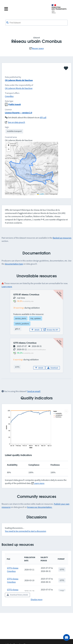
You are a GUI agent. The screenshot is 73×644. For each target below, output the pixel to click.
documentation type (14, 264)
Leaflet (40, 194)
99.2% (20, 353)
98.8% (20, 301)
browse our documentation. (40, 507)
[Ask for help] (66, 637)
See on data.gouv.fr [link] (16, 122)
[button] (9, 145)
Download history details (17, 595)
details (35, 330)
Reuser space (38, 48)
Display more (37, 599)
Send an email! (34, 391)
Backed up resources (62, 238)
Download (53, 368)
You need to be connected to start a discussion (26, 531)
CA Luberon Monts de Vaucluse (19, 80)
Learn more (7, 287)
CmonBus (9, 96)
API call (43, 117)
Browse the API (51, 330)
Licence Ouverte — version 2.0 (18, 113)
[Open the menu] (26, 9)
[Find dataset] (36, 23)
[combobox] (36, 23)
